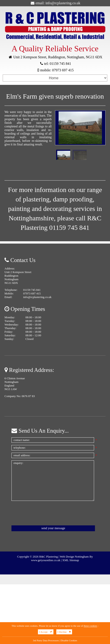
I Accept (46, 632)
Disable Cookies (69, 640)
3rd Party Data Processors (46, 640)
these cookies (90, 626)
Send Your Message (53, 528)
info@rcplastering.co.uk (63, 3)
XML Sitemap (71, 560)
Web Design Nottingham (74, 557)
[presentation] (46, 513)
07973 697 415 (63, 70)
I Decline (64, 632)
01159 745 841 (60, 64)
